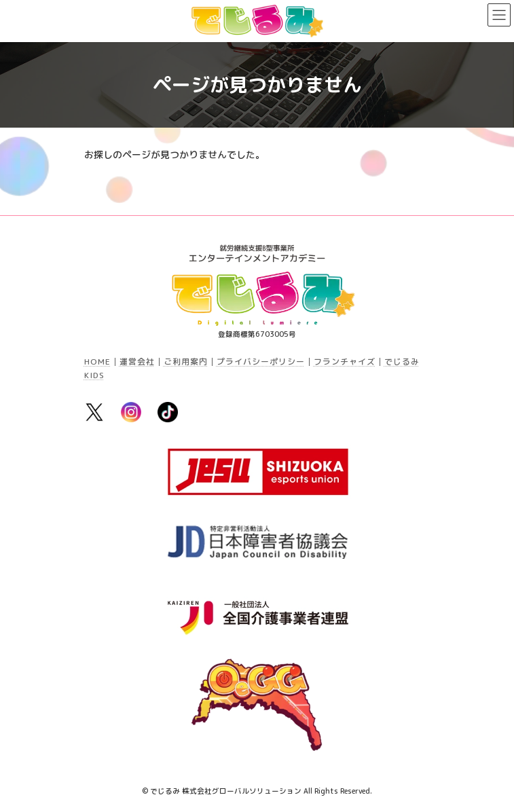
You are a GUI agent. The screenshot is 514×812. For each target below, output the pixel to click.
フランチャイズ (345, 362)
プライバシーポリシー (261, 362)
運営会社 (137, 362)
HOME (97, 362)
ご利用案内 (186, 362)
